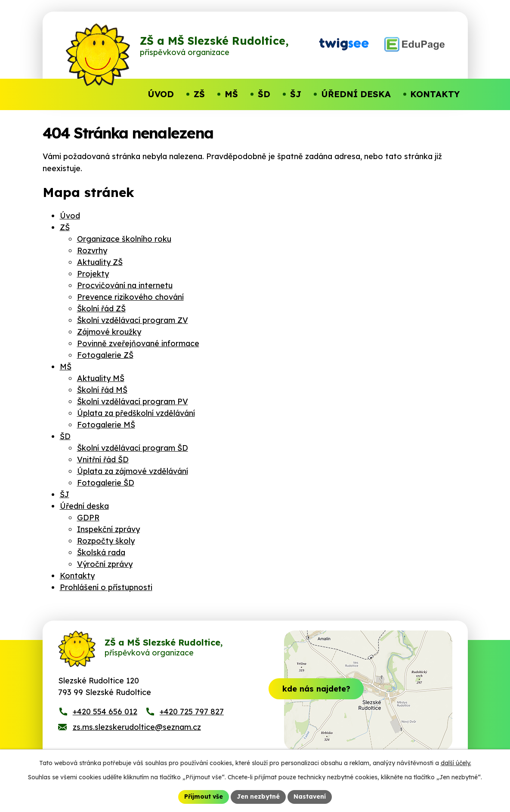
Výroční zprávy (105, 564)
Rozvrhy (92, 251)
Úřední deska (84, 506)
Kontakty (77, 576)
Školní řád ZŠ (101, 309)
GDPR (88, 518)
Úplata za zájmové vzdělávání (133, 471)
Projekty (93, 274)
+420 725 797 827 (192, 714)
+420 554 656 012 (105, 714)
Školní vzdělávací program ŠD (133, 448)
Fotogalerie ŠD (106, 483)
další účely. (456, 763)
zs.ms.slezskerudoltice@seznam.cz (137, 729)
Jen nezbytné (258, 797)
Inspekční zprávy (108, 529)
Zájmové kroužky (109, 332)
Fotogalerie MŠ (106, 425)
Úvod (70, 216)
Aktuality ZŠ (100, 262)
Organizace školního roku (124, 239)
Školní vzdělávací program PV (133, 401)
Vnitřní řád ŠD (103, 460)
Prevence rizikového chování (130, 297)
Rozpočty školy (106, 541)
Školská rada (101, 552)
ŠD (65, 436)
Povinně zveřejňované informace (138, 343)
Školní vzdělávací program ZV (133, 320)
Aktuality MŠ (101, 378)
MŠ (66, 367)
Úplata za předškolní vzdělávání (136, 413)
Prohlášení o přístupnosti (106, 587)
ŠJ (65, 494)
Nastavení (310, 797)
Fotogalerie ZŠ (105, 355)
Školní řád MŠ (102, 390)
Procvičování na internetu (125, 285)
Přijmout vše (204, 797)
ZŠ (65, 227)
